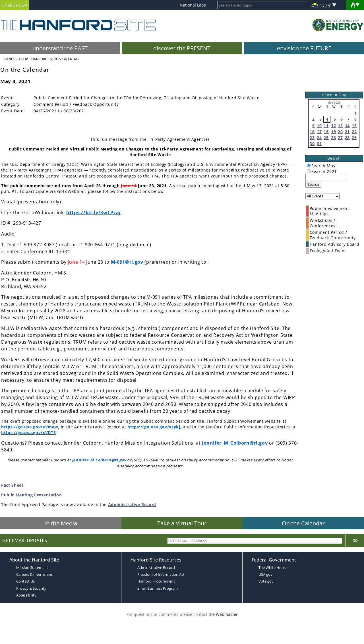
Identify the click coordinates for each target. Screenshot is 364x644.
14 (347, 126)
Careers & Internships (34, 574)
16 (312, 132)
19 (333, 132)
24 (319, 138)
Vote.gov (266, 581)
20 (340, 132)
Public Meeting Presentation (31, 495)
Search (313, 184)
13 (340, 126)
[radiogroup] (309, 165)
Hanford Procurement (156, 581)
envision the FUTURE (304, 48)
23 (312, 138)
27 (340, 138)
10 (319, 126)
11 (326, 126)
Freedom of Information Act (161, 574)
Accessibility (26, 595)
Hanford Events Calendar (55, 59)
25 (326, 138)
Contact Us (25, 581)
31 (319, 144)
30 (312, 144)
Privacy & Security (31, 588)
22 (354, 132)
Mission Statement (32, 567)
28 (347, 138)
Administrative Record (132, 504)
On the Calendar (303, 523)
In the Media (61, 523)
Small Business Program (158, 588)
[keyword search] (326, 177)
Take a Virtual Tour (182, 523)
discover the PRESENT (182, 48)
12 (333, 126)
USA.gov (265, 574)
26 (333, 138)
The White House (273, 567)
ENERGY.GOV (15, 5)
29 (354, 138)
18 (326, 132)
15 (354, 126)
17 (319, 132)
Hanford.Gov (16, 59)
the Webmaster (223, 614)
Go (355, 540)
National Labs (193, 5)
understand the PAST (60, 48)
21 (347, 132)
